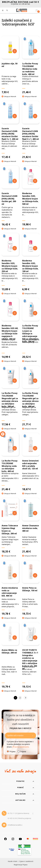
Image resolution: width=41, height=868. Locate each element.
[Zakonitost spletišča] (24, 850)
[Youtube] (20, 839)
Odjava (23, 752)
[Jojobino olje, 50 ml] (10, 65)
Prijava (12, 752)
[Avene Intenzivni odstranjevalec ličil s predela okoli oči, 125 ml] (31, 462)
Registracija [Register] (18, 865)
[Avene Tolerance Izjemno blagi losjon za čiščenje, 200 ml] (10, 526)
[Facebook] (5, 839)
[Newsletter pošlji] (33, 735)
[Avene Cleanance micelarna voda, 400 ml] (31, 526)
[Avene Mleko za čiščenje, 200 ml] (10, 655)
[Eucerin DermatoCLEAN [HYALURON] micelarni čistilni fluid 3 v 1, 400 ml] (31, 130)
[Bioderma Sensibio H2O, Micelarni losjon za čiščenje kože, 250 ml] (10, 262)
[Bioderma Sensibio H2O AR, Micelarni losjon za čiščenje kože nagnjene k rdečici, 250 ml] (10, 328)
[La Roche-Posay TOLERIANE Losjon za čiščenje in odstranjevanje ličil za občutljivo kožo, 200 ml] (31, 328)
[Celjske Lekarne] (22, 10)
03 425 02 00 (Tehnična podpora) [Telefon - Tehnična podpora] (19, 818)
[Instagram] (13, 839)
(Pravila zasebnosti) (21, 747)
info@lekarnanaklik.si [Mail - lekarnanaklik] (15, 825)
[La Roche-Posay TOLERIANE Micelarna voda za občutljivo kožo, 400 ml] (10, 462)
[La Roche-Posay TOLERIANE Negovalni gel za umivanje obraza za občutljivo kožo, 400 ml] (31, 396)
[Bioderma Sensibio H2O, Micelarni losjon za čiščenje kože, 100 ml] (31, 262)
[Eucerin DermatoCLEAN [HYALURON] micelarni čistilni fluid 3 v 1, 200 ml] (10, 130)
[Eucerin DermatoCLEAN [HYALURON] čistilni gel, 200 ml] (10, 196)
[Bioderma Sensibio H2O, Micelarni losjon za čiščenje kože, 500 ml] (31, 196)
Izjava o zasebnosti (26, 861)
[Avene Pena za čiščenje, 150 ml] (31, 588)
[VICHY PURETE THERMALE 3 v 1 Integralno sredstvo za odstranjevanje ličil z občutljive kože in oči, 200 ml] (31, 655)
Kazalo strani (13, 861)
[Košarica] (37, 10)
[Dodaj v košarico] (15, 51)
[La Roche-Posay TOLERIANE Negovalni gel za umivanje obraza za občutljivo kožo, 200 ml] (10, 396)
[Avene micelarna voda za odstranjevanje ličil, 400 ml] (10, 588)
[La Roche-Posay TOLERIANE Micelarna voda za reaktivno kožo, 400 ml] (31, 65)
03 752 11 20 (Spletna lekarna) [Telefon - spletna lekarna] (18, 813)
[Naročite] (20, 735)
